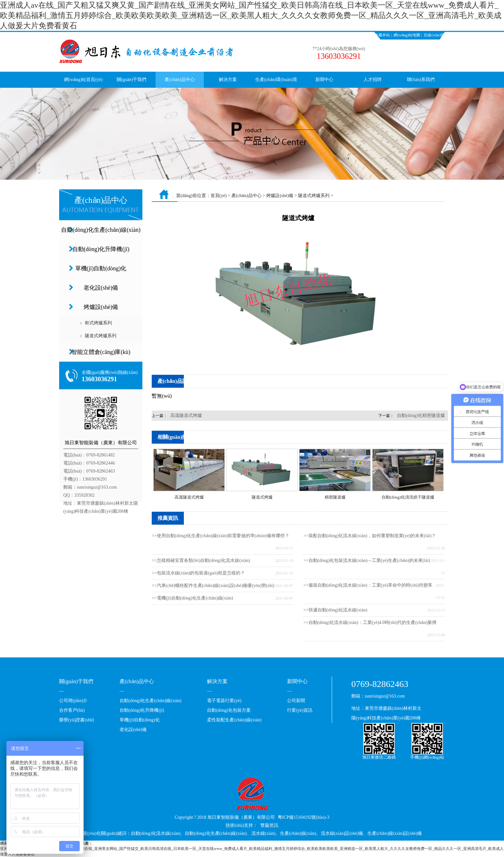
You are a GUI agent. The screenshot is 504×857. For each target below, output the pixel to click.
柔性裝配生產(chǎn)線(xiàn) (234, 720)
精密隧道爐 (335, 497)
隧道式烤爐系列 (101, 336)
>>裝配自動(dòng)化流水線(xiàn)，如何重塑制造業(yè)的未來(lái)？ (370, 536)
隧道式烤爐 (262, 497)
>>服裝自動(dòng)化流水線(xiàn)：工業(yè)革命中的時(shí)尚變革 (368, 585)
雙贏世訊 (269, 825)
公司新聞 (296, 701)
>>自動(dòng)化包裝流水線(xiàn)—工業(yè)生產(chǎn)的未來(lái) (367, 560)
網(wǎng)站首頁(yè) (83, 80)
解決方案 (228, 80)
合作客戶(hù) (72, 710)
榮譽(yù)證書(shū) (76, 720)
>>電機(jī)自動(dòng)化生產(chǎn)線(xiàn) (192, 598)
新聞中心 (324, 80)
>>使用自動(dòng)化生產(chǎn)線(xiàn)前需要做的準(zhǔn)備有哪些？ (221, 536)
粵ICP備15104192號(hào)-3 (304, 817)
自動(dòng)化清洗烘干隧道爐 (408, 497)
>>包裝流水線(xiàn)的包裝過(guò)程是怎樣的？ (198, 573)
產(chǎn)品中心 (180, 80)
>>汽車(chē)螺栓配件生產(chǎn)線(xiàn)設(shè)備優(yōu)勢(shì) (213, 586)
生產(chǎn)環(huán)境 (276, 80)
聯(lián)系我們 (421, 80)
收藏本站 (382, 35)
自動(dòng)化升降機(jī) (101, 249)
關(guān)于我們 (132, 80)
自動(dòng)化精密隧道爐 (421, 415)
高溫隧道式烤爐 (186, 415)
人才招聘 (373, 80)
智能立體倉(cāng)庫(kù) (101, 352)
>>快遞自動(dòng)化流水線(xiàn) (335, 610)
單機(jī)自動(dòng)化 (101, 268)
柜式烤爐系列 (98, 323)
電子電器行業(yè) (224, 701)
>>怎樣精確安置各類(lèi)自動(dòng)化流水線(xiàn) (201, 560)
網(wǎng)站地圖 (407, 35)
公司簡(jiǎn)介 (73, 701)
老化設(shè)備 (101, 288)
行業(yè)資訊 (300, 710)
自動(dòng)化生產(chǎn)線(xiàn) (101, 230)
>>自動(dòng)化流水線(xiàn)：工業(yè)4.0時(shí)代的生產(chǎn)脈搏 (370, 622)
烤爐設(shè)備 (101, 307)
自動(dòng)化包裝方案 (229, 710)
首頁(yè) (219, 196)
